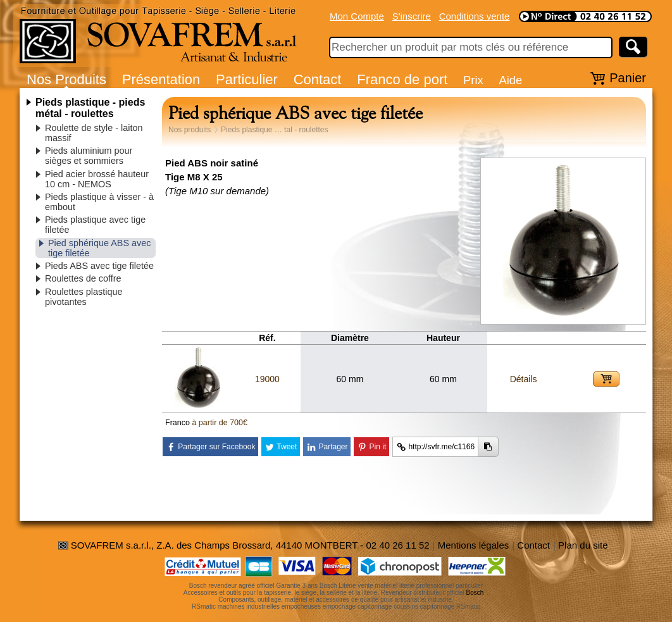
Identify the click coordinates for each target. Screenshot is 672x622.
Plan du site (583, 545)
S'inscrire (412, 16)
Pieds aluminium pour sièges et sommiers (89, 156)
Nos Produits (66, 79)
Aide (510, 80)
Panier (628, 78)
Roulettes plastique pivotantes (84, 297)
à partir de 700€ (220, 423)
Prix (473, 80)
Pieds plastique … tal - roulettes (274, 130)
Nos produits (190, 130)
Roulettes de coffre (83, 278)
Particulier (247, 79)
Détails (524, 379)
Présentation (161, 79)
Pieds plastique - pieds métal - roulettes (90, 108)
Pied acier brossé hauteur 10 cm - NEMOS (97, 179)
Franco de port (402, 79)
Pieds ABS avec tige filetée (99, 266)
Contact (318, 79)
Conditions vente (475, 16)
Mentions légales (474, 545)
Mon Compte (357, 16)
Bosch (475, 593)
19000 (267, 379)
